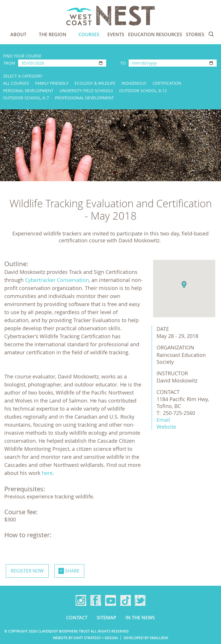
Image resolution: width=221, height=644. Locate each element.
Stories (195, 34)
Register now (27, 571)
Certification (167, 83)
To (123, 63)
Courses (89, 34)
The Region (53, 34)
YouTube (110, 600)
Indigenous (134, 83)
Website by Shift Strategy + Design (85, 638)
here (47, 473)
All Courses (16, 83)
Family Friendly (52, 83)
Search (211, 34)
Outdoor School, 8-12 (143, 91)
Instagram (81, 600)
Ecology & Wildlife (95, 83)
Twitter (140, 600)
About (18, 34)
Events (116, 34)
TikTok (125, 600)
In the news (140, 618)
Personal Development (28, 91)
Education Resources (155, 34)
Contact (77, 618)
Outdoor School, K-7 (26, 98)
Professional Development (84, 98)
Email (163, 420)
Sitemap (106, 618)
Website (166, 427)
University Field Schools (86, 91)
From (9, 63)
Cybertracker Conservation (57, 280)
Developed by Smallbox (146, 638)
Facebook (96, 600)
